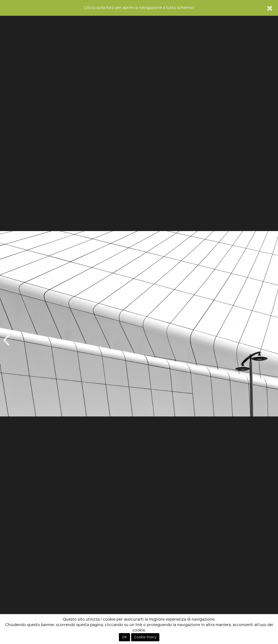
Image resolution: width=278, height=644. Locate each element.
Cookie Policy (145, 637)
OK (124, 637)
